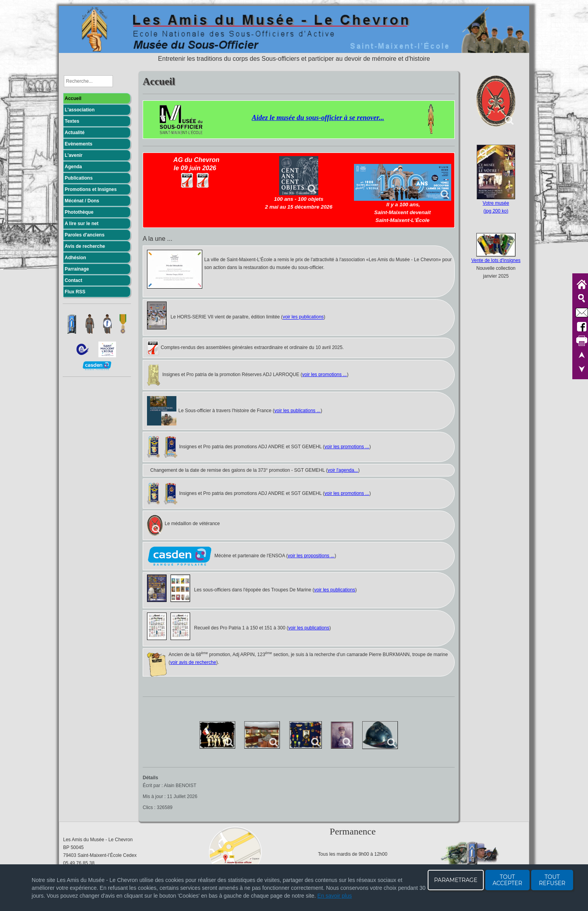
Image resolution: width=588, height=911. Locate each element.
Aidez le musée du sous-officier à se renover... (318, 118)
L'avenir (74, 155)
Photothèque (79, 212)
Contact (73, 280)
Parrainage (77, 269)
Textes (72, 121)
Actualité (75, 133)
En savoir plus (335, 896)
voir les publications (303, 317)
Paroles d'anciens (85, 235)
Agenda (73, 167)
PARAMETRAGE (456, 880)
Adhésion (75, 258)
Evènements (79, 144)
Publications (79, 178)
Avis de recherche (85, 246)
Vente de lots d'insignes (496, 260)
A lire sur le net (82, 224)
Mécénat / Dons (82, 201)
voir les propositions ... (311, 556)
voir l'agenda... (343, 470)
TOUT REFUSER (552, 880)
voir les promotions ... (325, 375)
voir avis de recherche (193, 662)
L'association (80, 110)
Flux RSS (75, 292)
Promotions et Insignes (91, 189)
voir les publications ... (298, 411)
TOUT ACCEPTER (507, 880)
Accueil (73, 98)
